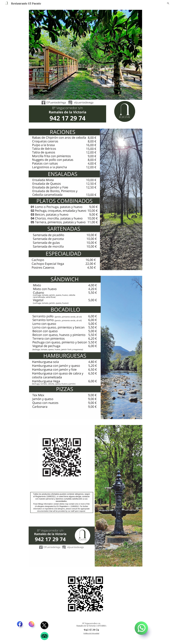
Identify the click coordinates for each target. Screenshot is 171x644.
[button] (168, 3)
